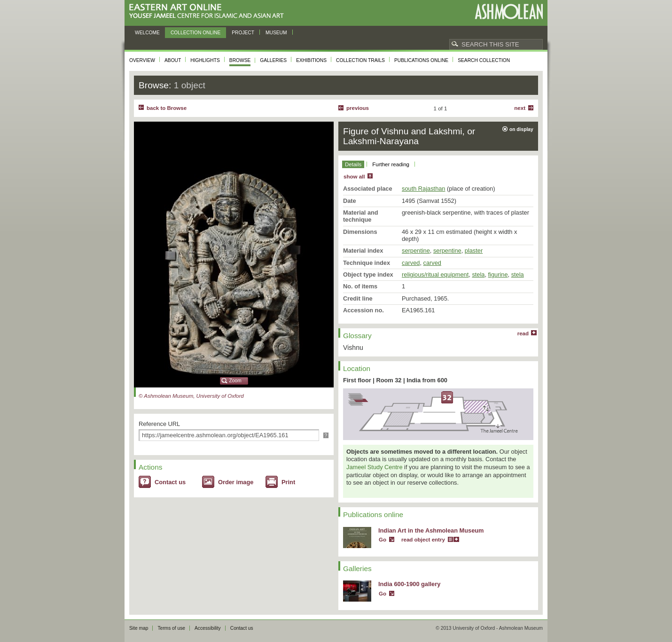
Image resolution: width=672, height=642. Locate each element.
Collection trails (360, 60)
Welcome (147, 33)
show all (354, 177)
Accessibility (208, 628)
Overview (142, 60)
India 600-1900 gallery (409, 584)
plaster (474, 251)
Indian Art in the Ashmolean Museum (431, 530)
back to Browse (167, 108)
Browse (240, 60)
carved (411, 263)
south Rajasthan (423, 189)
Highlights (205, 60)
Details (353, 164)
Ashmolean (509, 12)
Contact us (170, 482)
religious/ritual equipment (435, 275)
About (173, 60)
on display (521, 129)
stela (478, 275)
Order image (236, 482)
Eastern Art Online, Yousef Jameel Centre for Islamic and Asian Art (209, 12)
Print (288, 482)
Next (520, 108)
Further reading (391, 164)
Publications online (421, 60)
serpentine (416, 251)
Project (243, 33)
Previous (358, 108)
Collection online (195, 33)
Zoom (235, 381)
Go (383, 540)
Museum (276, 33)
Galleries (273, 60)
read (523, 333)
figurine (498, 275)
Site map (139, 628)
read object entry (423, 540)
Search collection (484, 60)
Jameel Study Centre (375, 467)
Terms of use (171, 628)
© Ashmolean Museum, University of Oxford (191, 396)
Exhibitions (311, 60)
